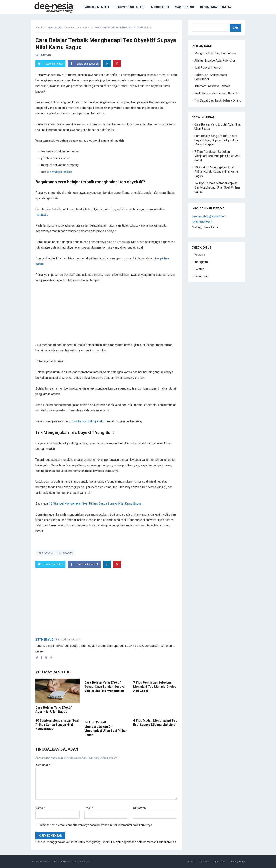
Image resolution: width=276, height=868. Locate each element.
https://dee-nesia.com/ (69, 639)
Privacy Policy (238, 862)
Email (89, 808)
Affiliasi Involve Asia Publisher (215, 60)
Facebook (201, 276)
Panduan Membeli (96, 7)
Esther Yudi (43, 55)
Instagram (201, 262)
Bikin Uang (85, 862)
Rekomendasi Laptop (130, 7)
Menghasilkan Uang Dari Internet (216, 53)
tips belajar (53, 28)
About (191, 862)
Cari (236, 28)
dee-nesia (44, 862)
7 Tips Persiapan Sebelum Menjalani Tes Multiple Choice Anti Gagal (155, 687)
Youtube (200, 255)
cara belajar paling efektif (89, 421)
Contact (204, 862)
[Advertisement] (106, 315)
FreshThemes (70, 862)
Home (39, 28)
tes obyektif (46, 553)
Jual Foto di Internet (208, 68)
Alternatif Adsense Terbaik (212, 86)
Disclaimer (219, 862)
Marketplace (185, 7)
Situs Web (139, 808)
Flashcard (42, 215)
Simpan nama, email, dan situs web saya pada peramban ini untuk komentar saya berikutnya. (96, 825)
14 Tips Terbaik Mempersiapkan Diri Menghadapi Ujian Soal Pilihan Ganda (217, 187)
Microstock (160, 7)
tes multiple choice (60, 172)
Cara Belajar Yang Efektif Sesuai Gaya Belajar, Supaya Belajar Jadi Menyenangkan (104, 687)
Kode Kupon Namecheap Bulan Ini (217, 93)
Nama (40, 808)
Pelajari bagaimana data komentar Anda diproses (144, 842)
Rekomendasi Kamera (216, 7)
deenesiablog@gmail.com (209, 216)
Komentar (43, 765)
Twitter (199, 269)
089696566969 (202, 222)
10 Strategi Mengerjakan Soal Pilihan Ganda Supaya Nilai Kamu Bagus (95, 504)
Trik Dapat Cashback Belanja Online (218, 101)
